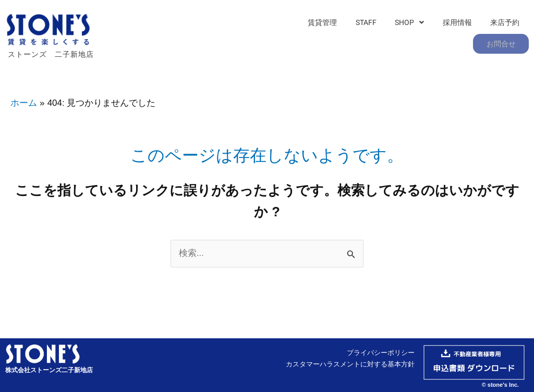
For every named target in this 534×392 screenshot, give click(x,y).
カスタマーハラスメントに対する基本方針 (350, 363)
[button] (361, 40)
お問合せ (501, 40)
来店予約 (451, 40)
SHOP (361, 40)
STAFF (321, 40)
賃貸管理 (280, 40)
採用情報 (406, 40)
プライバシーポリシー (381, 351)
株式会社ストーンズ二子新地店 (49, 369)
